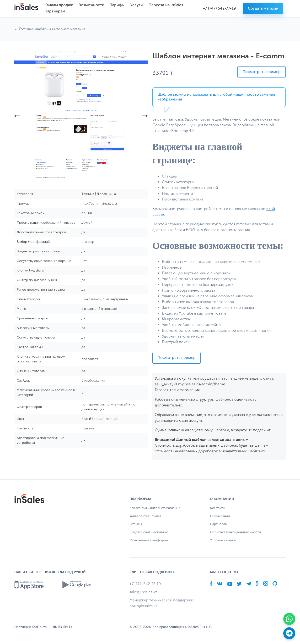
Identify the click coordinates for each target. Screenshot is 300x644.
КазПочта (39, 627)
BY (60, 627)
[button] (17, 117)
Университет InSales (145, 516)
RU (55, 627)
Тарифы (117, 5)
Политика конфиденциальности (235, 532)
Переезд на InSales (166, 5)
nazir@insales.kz (143, 606)
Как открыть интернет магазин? (155, 508)
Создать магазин (263, 9)
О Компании (220, 516)
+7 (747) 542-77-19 (219, 9)
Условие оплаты (223, 540)
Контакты (218, 508)
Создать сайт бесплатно (149, 532)
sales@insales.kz (143, 592)
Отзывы (136, 524)
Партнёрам (219, 524)
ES (71, 627)
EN (66, 627)
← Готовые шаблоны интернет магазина (50, 29)
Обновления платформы (149, 540)
